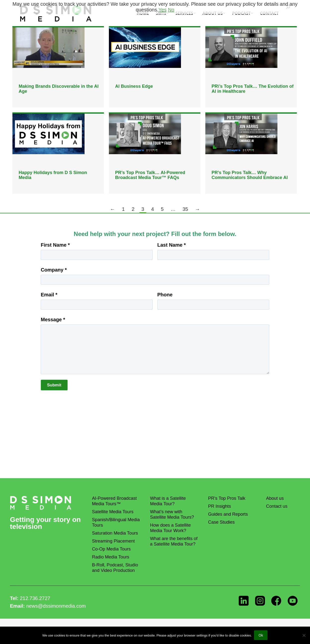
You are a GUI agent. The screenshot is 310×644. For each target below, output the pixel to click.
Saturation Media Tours (115, 533)
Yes (162, 10)
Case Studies (221, 522)
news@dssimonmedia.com (56, 606)
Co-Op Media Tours (111, 549)
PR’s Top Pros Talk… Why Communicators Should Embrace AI (250, 175)
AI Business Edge (134, 86)
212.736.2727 (35, 598)
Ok (261, 636)
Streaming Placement (113, 541)
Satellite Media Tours (113, 512)
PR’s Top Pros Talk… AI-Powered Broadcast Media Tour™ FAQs (150, 175)
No (171, 10)
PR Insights (220, 506)
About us (275, 498)
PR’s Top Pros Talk (227, 498)
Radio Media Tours (111, 557)
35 (185, 209)
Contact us (277, 506)
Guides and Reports (228, 514)
